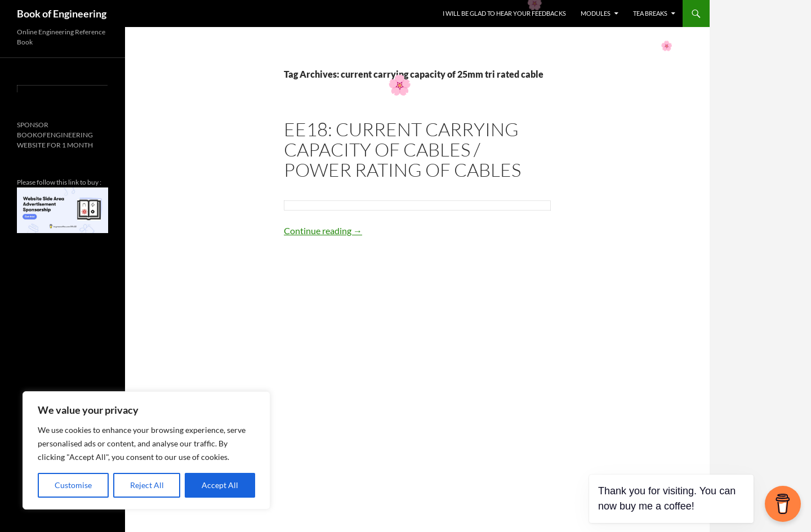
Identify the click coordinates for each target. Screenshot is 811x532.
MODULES (596, 13)
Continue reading (323, 231)
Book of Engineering (62, 14)
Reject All (147, 485)
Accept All (220, 485)
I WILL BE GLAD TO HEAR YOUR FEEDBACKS (504, 13)
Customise (73, 485)
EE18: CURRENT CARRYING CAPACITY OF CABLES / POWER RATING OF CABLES (402, 149)
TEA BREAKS (650, 13)
